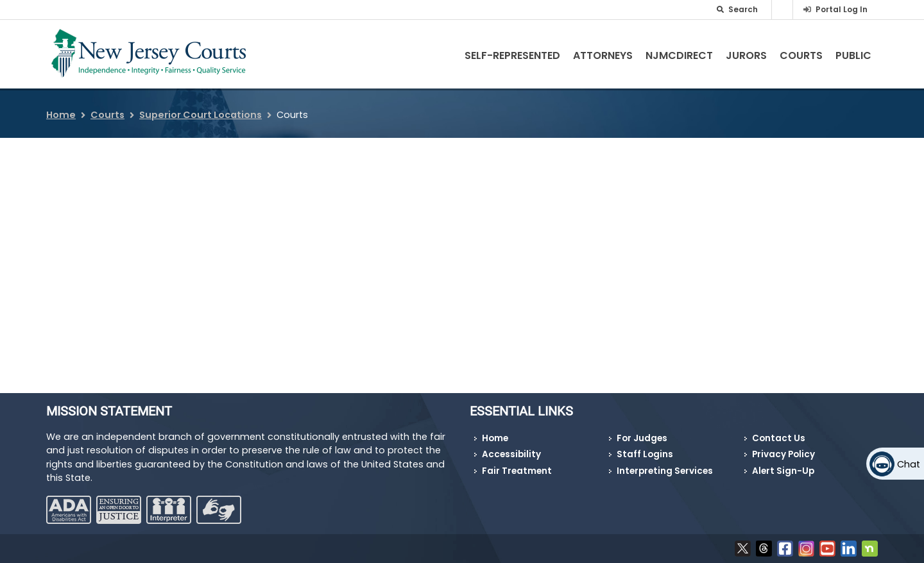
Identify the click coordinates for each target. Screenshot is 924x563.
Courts (801, 55)
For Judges (642, 438)
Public (853, 55)
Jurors (746, 55)
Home (61, 115)
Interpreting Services (665, 471)
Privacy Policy (783, 454)
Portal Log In (842, 9)
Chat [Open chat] (909, 464)
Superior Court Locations (201, 115)
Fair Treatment (517, 471)
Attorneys (603, 55)
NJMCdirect (679, 55)
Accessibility (511, 454)
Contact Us (779, 438)
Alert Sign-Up (783, 471)
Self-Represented (512, 55)
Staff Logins (645, 454)
